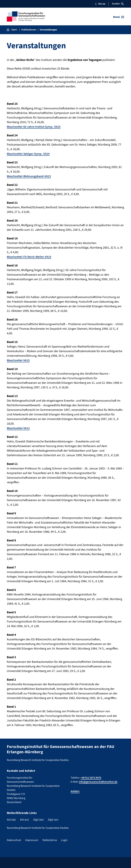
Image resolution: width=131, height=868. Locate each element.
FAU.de (100, 4)
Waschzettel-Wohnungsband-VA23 (29, 176)
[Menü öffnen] (119, 17)
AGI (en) (24, 820)
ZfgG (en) (53, 820)
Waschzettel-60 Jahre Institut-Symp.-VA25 (35, 127)
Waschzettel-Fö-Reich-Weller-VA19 (30, 257)
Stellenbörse (50, 840)
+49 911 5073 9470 (91, 778)
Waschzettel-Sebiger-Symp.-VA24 (29, 154)
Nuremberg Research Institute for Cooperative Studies (38, 828)
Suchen (118, 4)
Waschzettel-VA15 (19, 360)
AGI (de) (11, 820)
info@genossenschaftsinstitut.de (98, 782)
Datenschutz (14, 840)
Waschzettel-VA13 (19, 428)
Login (64, 840)
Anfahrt (75, 791)
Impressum (32, 840)
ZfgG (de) (38, 820)
